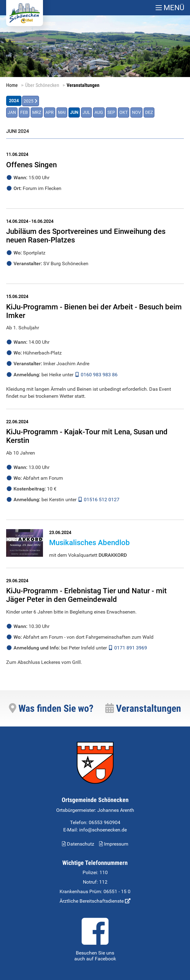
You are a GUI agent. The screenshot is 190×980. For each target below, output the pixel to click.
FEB (24, 112)
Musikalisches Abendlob (89, 543)
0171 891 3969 (131, 648)
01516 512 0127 (102, 500)
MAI (62, 112)
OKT (124, 112)
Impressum (114, 844)
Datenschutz (78, 844)
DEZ (149, 112)
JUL (86, 112)
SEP (111, 112)
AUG (99, 112)
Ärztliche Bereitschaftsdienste (95, 901)
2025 (29, 101)
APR (50, 112)
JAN (12, 112)
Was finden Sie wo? (51, 708)
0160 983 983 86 (99, 374)
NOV (136, 112)
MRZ (37, 112)
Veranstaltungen (143, 708)
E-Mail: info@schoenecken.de (95, 830)
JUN (74, 112)
